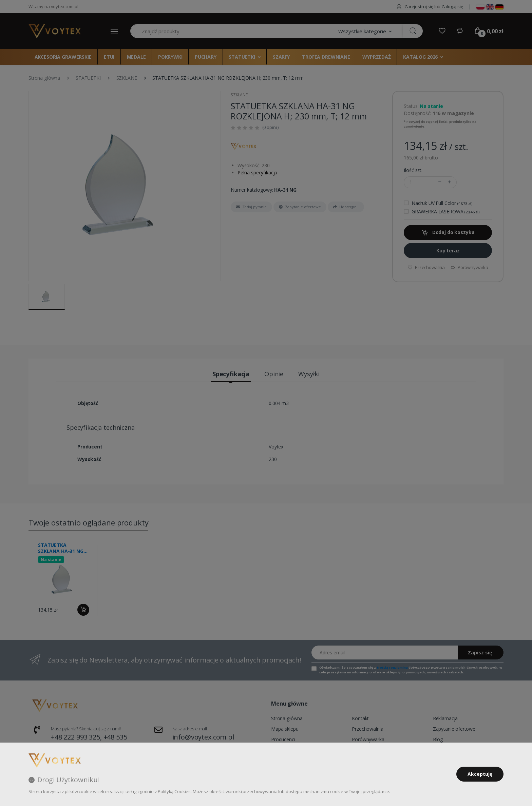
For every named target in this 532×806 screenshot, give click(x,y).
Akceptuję (480, 774)
